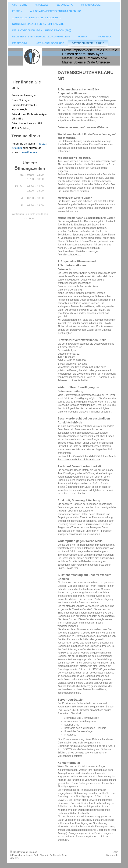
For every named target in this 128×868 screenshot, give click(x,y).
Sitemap (33, 852)
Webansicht (112, 855)
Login (115, 852)
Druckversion (19, 852)
